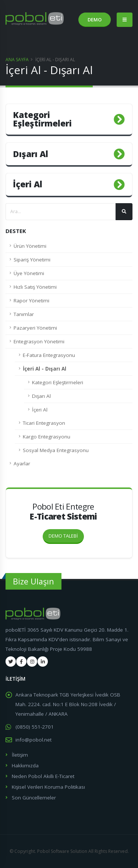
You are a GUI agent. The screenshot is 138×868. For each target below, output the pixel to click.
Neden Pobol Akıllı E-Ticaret (43, 776)
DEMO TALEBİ (66, 534)
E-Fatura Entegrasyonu (49, 355)
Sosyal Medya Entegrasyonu (56, 450)
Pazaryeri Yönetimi (35, 328)
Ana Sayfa (17, 60)
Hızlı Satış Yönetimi (35, 287)
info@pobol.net (33, 740)
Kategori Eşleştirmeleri (58, 382)
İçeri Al (40, 410)
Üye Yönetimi (29, 273)
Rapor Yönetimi (31, 301)
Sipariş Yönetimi (32, 260)
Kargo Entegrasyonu (47, 437)
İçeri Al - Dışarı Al (45, 369)
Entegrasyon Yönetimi (39, 341)
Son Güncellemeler (34, 798)
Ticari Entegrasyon (44, 423)
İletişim (20, 755)
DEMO (95, 20)
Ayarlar (22, 463)
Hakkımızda (25, 765)
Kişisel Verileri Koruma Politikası (48, 787)
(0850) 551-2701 (35, 727)
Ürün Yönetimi (30, 246)
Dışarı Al (41, 396)
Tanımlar (24, 314)
